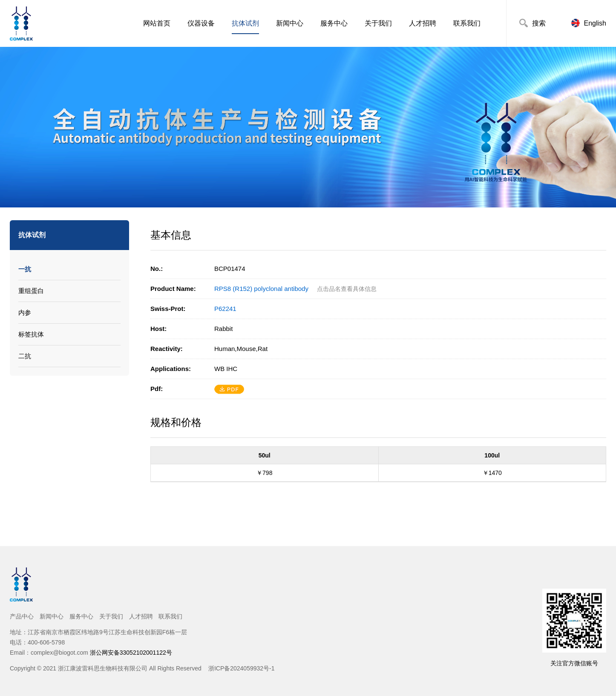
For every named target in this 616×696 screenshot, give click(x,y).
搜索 (539, 23)
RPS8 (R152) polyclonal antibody (261, 289)
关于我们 (378, 23)
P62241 (225, 309)
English (595, 23)
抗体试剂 (245, 23)
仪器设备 (201, 23)
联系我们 (467, 23)
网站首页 (157, 23)
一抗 (25, 269)
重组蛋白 (31, 291)
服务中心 (334, 23)
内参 (25, 312)
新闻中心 (290, 23)
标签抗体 (31, 334)
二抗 (25, 356)
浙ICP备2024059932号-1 (242, 668)
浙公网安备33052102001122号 (131, 653)
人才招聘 (423, 23)
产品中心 (22, 616)
